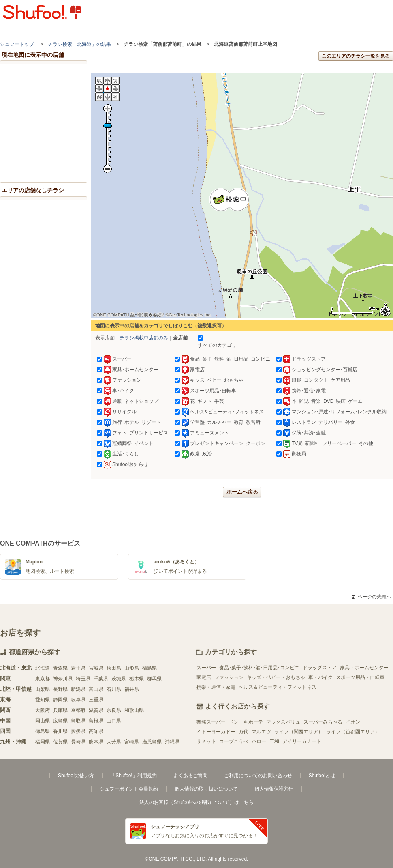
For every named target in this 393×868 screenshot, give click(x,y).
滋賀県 (96, 710)
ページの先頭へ (372, 597)
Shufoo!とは (322, 776)
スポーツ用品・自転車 (360, 677)
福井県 (132, 689)
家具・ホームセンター (364, 668)
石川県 (114, 689)
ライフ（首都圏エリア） (353, 732)
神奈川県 (63, 679)
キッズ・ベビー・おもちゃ (276, 677)
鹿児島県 (152, 742)
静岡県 (60, 700)
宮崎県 (132, 742)
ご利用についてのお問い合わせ (258, 776)
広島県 (60, 721)
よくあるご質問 (190, 776)
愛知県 (43, 700)
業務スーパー (211, 722)
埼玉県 (83, 679)
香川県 (60, 731)
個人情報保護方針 (274, 789)
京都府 (78, 710)
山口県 (114, 721)
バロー (259, 741)
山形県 (132, 668)
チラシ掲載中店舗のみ (144, 338)
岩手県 (78, 668)
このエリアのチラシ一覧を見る (356, 56)
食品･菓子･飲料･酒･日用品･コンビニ (259, 668)
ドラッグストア (320, 668)
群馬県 (154, 679)
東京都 (43, 679)
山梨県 (43, 689)
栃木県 (137, 679)
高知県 (96, 731)
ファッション (229, 677)
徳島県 (43, 731)
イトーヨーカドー (216, 732)
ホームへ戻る (242, 492)
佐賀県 (60, 742)
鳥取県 (78, 721)
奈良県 (114, 710)
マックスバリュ (283, 722)
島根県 (96, 721)
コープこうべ (234, 741)
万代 (243, 732)
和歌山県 (134, 710)
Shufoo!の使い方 (76, 776)
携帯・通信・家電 (216, 687)
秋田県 (114, 668)
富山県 (96, 689)
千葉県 (101, 679)
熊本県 (96, 742)
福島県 (150, 668)
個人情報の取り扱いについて (206, 789)
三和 (274, 741)
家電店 (204, 677)
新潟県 (78, 689)
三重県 (96, 700)
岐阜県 (78, 700)
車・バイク (320, 677)
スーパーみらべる (323, 722)
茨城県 (119, 679)
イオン (353, 722)
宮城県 (96, 668)
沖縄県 (172, 742)
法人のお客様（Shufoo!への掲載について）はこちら (196, 802)
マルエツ (261, 732)
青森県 (60, 668)
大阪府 (43, 710)
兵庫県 (60, 710)
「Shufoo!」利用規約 (133, 776)
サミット (206, 741)
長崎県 (78, 742)
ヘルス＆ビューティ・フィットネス (278, 687)
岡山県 (43, 721)
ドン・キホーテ (246, 722)
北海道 (43, 668)
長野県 (60, 689)
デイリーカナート (302, 741)
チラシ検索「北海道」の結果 (79, 44)
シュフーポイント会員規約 (129, 789)
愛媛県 (78, 731)
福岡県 (43, 742)
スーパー (206, 668)
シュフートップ (17, 44)
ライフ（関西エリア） (299, 732)
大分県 (114, 742)
